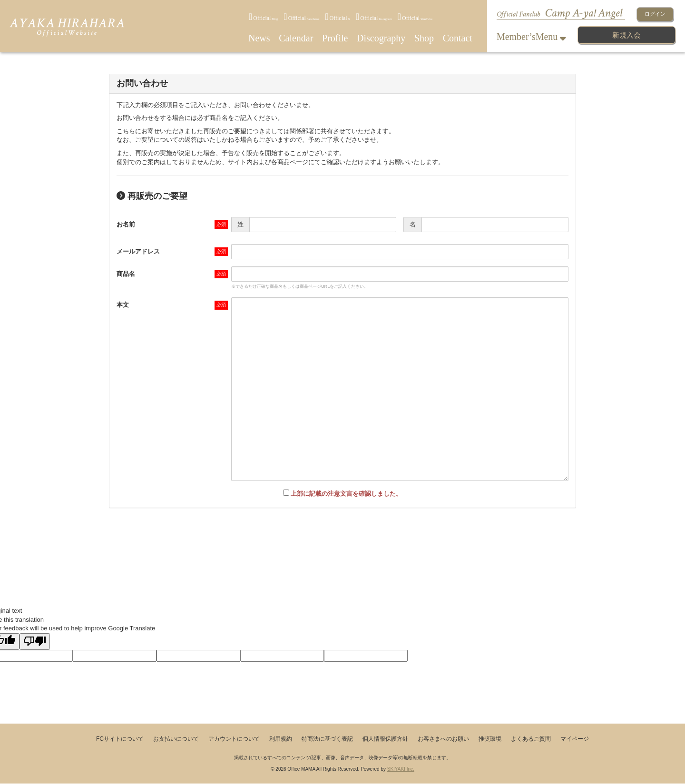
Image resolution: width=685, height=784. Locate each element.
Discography (381, 38)
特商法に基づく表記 (327, 739)
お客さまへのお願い (443, 739)
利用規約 (281, 739)
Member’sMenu (532, 37)
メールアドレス (138, 251)
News (259, 38)
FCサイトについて (120, 739)
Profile (335, 38)
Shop (424, 38)
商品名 (126, 274)
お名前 (126, 224)
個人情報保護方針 (385, 739)
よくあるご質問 (531, 739)
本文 (123, 305)
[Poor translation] (35, 642)
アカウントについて (234, 739)
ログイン (655, 14)
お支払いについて (176, 739)
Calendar (296, 38)
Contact (458, 38)
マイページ (575, 739)
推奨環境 (490, 739)
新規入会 (626, 35)
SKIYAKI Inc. (401, 769)
